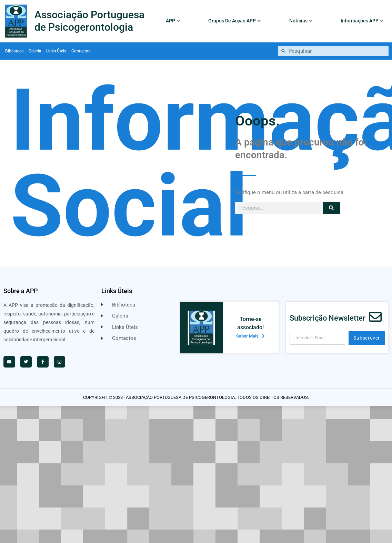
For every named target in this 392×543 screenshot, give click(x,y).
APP (173, 21)
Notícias (301, 21)
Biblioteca (14, 51)
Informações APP (362, 21)
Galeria (35, 51)
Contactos (81, 51)
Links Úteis (56, 51)
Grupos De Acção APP (234, 21)
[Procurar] (331, 208)
